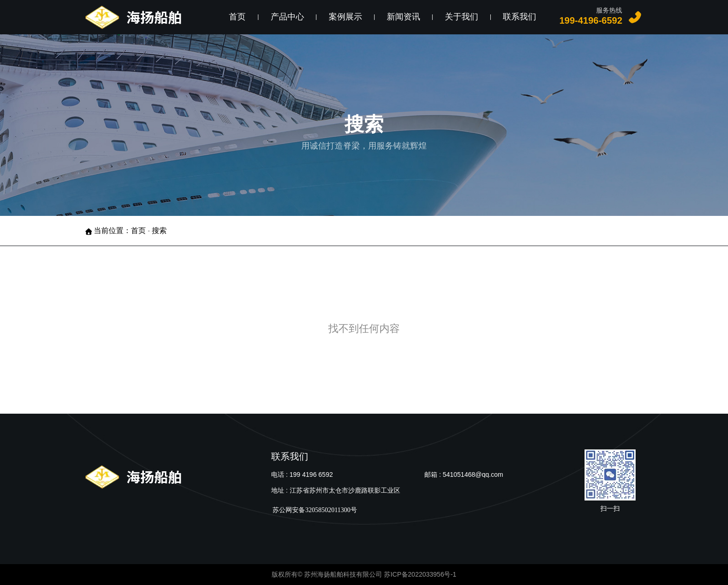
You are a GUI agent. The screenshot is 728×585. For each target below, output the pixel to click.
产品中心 (287, 17)
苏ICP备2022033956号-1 (420, 574)
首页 (237, 17)
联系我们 (520, 17)
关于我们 (461, 17)
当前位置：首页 (121, 231)
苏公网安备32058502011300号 (314, 510)
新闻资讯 (403, 17)
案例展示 (345, 17)
